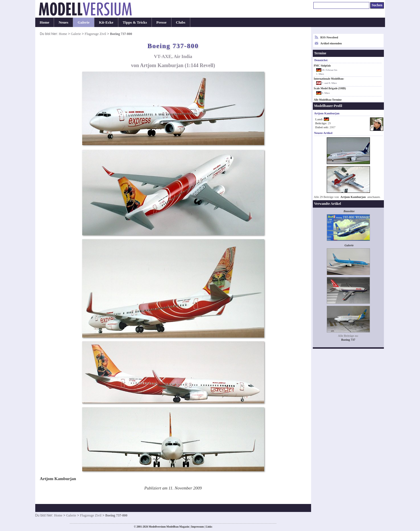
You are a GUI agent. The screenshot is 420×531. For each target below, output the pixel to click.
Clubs (181, 22)
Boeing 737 (348, 340)
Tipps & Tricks (135, 22)
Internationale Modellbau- (329, 79)
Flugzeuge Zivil (96, 34)
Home (45, 22)
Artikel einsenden (331, 43)
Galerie (84, 22)
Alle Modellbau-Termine (328, 100)
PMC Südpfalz (322, 66)
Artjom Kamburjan (353, 197)
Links (209, 527)
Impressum (197, 527)
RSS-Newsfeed (329, 37)
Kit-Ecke (106, 22)
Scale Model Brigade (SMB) (330, 88)
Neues (63, 22)
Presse (162, 22)
